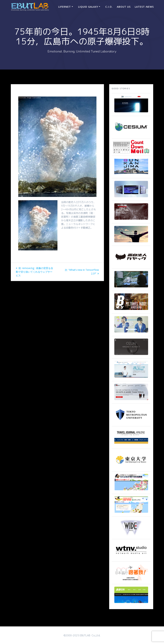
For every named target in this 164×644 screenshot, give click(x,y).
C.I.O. (109, 7)
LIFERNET (65, 7)
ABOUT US (124, 7)
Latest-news (144, 7)
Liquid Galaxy (88, 7)
